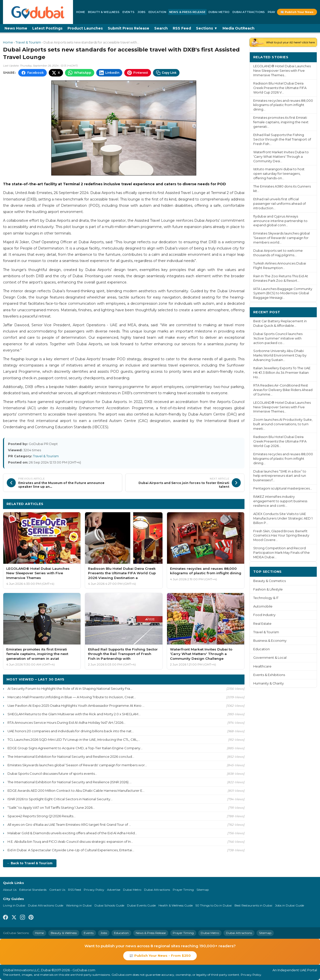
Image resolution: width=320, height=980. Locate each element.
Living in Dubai (14, 905)
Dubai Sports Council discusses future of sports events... (52, 773)
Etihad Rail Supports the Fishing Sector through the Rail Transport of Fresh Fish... (282, 139)
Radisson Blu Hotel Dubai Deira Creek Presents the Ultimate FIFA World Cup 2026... (280, 441)
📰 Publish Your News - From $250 (160, 955)
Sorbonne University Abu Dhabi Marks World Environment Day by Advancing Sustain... (280, 355)
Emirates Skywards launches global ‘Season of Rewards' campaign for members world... (281, 238)
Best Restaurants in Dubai (253, 905)
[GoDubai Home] (38, 12)
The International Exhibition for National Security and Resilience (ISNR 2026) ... (69, 782)
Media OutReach (238, 28)
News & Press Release (187, 12)
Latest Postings (47, 28)
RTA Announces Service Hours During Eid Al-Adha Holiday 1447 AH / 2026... (66, 722)
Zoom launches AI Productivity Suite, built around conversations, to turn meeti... (283, 424)
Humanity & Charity (268, 683)
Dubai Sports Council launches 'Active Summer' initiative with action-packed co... (278, 338)
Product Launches (85, 28)
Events (128, 12)
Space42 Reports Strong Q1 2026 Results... (41, 816)
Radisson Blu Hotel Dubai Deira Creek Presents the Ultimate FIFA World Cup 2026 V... (280, 88)
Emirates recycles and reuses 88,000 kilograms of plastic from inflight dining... (283, 105)
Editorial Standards (33, 890)
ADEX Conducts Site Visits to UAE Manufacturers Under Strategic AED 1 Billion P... (283, 518)
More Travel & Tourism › (219, 504)
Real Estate (262, 624)
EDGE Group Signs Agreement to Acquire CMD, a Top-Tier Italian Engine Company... (75, 748)
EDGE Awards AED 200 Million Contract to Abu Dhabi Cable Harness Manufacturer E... (76, 790)
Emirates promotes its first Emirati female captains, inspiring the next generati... (281, 122)
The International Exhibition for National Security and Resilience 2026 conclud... (71, 756)
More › (307, 57)
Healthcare (262, 666)
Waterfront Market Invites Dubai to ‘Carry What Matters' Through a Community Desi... (281, 157)
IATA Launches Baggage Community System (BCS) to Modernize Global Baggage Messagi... (283, 293)
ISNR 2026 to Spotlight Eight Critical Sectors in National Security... (60, 799)
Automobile (263, 606)
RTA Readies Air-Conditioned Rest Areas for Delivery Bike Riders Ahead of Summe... (283, 390)
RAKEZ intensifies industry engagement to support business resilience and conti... (280, 501)
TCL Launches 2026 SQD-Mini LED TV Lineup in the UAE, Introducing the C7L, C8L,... (74, 739)
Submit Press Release (128, 28)
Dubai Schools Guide (109, 905)
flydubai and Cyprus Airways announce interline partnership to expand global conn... (280, 221)
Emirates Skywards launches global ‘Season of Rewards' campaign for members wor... (77, 765)
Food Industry (264, 615)
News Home (16, 28)
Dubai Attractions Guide (46, 905)
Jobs (141, 12)
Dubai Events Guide (141, 905)
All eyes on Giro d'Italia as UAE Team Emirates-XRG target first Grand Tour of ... (69, 824)
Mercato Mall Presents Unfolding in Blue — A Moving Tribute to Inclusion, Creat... (72, 697)
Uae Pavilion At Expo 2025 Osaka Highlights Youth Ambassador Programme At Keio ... (76, 705)
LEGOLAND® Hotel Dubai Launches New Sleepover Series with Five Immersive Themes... (282, 71)
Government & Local (270, 658)
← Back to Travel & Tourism (30, 863)
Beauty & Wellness (104, 12)
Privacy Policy (94, 890)
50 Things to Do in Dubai (214, 905)
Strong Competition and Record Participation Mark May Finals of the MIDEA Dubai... (281, 553)
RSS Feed (182, 28)
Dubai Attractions (249, 12)
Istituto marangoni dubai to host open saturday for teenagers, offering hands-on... (279, 174)
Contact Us (57, 890)
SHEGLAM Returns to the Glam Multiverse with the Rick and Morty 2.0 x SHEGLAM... (74, 714)
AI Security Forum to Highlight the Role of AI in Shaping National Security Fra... (70, 688)
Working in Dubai (79, 905)
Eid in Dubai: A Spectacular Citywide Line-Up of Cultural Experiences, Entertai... (71, 850)
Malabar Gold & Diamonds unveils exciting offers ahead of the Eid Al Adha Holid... (72, 833)
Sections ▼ (207, 28)
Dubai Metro (219, 12)
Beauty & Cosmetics (269, 581)
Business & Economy (270, 641)
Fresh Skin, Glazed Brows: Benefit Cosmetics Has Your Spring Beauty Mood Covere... (281, 536)
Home (81, 12)
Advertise (114, 890)
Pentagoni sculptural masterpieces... (283, 488)
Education (157, 12)
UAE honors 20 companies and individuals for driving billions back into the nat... (71, 731)
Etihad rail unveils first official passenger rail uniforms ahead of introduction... (279, 204)
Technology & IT (266, 598)
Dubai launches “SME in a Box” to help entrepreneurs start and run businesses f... (280, 476)
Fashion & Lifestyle (268, 589)
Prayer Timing (183, 890)
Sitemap (203, 890)
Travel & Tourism (28, 42)
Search (161, 28)
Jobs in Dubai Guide (289, 905)
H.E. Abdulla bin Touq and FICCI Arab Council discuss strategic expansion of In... (70, 841)
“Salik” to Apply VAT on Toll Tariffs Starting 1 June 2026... (51, 807)
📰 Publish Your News (297, 12)
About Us (10, 890)
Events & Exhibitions (269, 675)
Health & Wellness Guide (176, 905)
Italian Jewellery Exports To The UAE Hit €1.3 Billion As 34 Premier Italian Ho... (282, 373)
